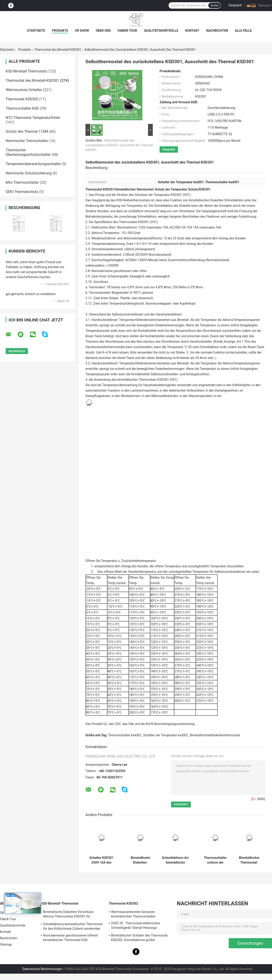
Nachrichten (217, 31)
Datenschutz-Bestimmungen (42, 969)
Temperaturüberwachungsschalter (33, 164)
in (253, 385)
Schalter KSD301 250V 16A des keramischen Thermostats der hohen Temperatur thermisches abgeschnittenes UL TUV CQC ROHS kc (101, 860)
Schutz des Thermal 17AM (27, 131)
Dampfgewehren (226, 390)
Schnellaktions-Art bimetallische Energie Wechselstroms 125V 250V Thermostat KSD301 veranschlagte (175, 860)
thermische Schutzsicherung (29, 173)
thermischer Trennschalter (27, 141)
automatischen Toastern (103, 390)
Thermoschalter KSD (22, 108)
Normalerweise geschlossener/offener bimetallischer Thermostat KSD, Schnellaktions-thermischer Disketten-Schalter (71, 938)
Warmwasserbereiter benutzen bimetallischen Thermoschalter (133, 914)
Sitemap (6, 944)
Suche (214, 5)
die (114, 195)
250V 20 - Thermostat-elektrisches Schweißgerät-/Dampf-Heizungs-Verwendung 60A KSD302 (136, 926)
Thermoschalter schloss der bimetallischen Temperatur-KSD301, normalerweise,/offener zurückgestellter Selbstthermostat (215, 860)
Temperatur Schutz (184, 189)
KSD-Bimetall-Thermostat (26, 71)
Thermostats (128, 222)
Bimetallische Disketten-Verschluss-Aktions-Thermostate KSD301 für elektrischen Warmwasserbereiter (69, 915)
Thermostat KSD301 (100, 189)
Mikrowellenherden (165, 396)
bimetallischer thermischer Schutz (140, 189)
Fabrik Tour (127, 31)
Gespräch (235, 5)
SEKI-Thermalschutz (22, 192)
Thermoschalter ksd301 (125, 735)
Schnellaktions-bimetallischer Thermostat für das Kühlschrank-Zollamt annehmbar (73, 926)
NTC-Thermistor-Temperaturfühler (33, 118)
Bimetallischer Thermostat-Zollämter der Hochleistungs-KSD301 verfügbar (249, 860)
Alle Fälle (243, 31)
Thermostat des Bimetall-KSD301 (58, 50)
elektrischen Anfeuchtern (187, 390)
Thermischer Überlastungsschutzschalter (28, 152)
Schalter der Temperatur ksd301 (166, 735)
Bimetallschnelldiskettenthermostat (215, 735)
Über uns (103, 31)
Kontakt (192, 31)
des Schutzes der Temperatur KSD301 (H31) (160, 195)
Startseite (36, 31)
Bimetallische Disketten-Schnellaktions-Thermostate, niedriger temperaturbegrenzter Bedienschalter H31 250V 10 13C (140, 860)
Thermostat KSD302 (22, 99)
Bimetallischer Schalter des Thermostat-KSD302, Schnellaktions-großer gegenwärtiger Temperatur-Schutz (140, 938)
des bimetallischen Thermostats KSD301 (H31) (144, 380)
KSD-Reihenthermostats (133, 200)
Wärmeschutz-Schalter (24, 90)
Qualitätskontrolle (161, 31)
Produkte (60, 31)
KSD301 (205, 189)
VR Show (82, 31)
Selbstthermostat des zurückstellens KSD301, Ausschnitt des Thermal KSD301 (119, 145)
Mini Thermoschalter (22, 182)
